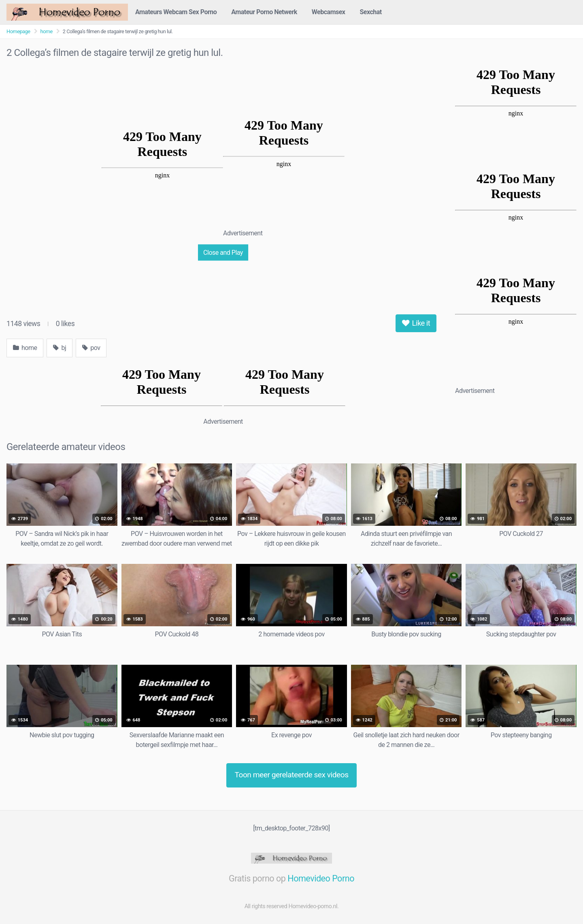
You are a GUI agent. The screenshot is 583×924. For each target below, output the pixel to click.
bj (60, 348)
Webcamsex (329, 12)
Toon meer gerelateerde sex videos (291, 775)
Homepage (18, 31)
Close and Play (223, 252)
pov (91, 348)
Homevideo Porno (321, 878)
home (47, 31)
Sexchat (371, 12)
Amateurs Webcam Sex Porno (176, 12)
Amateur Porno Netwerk (264, 12)
